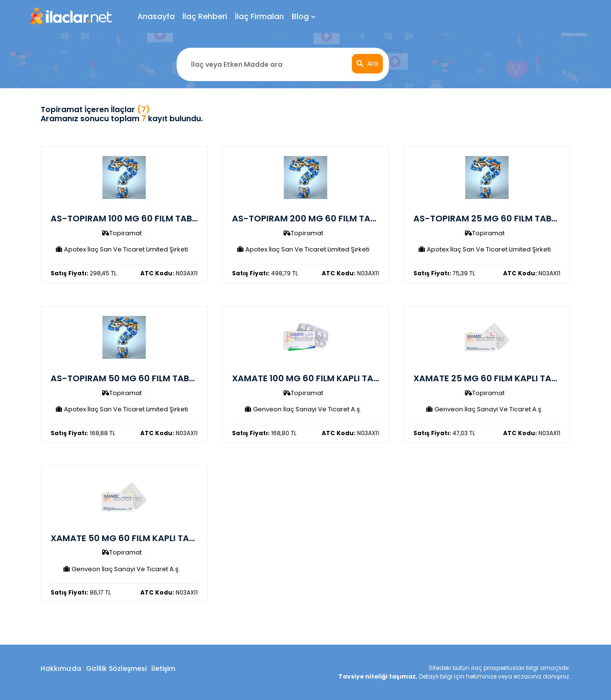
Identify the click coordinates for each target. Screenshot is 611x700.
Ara (367, 63)
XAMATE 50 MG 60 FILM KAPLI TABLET (129, 538)
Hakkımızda (61, 669)
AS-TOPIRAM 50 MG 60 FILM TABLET (127, 378)
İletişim (163, 669)
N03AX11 (169, 273)
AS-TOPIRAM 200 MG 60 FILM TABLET (311, 218)
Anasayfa (156, 16)
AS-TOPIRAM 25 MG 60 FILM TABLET (489, 218)
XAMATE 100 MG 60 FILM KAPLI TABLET (312, 378)
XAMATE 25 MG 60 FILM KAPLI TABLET (492, 378)
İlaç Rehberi (205, 16)
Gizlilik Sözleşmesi (116, 669)
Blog (304, 16)
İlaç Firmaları (259, 16)
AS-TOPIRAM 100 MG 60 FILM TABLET (128, 218)
